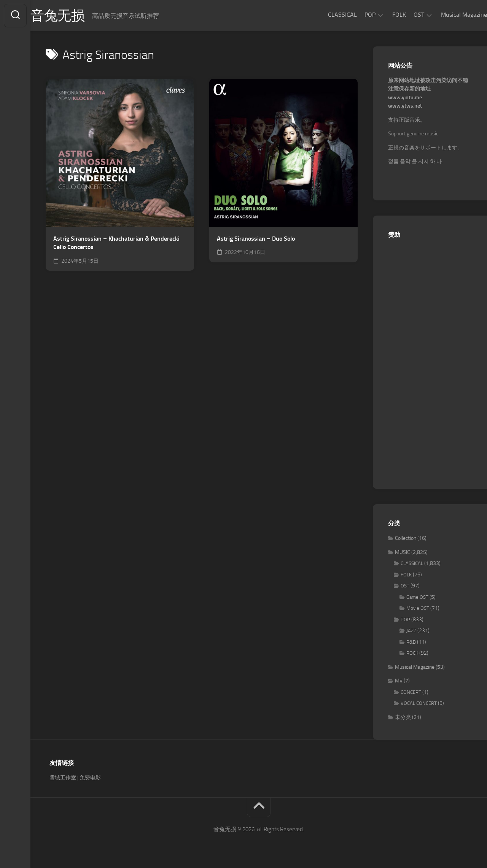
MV (399, 681)
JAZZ (411, 631)
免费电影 (90, 778)
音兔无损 (73, 16)
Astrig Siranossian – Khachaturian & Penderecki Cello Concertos (116, 243)
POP (355, 15)
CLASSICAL (327, 15)
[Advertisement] (430, 360)
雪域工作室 (63, 778)
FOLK (384, 15)
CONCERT (411, 692)
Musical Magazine (449, 15)
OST (404, 15)
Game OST (417, 597)
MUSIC (403, 552)
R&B (411, 642)
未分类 (403, 717)
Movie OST (418, 608)
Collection (406, 538)
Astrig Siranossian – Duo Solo (256, 239)
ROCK (412, 653)
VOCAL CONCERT (419, 703)
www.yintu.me (405, 98)
